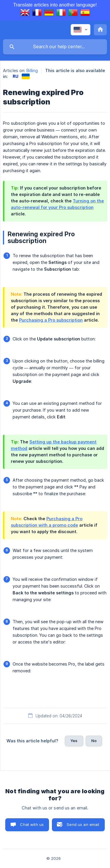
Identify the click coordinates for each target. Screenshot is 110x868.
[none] (81, 30)
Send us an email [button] (83, 824)
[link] (15, 76)
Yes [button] (74, 741)
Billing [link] (32, 70)
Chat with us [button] (32, 824)
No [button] (94, 741)
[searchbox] (55, 47)
